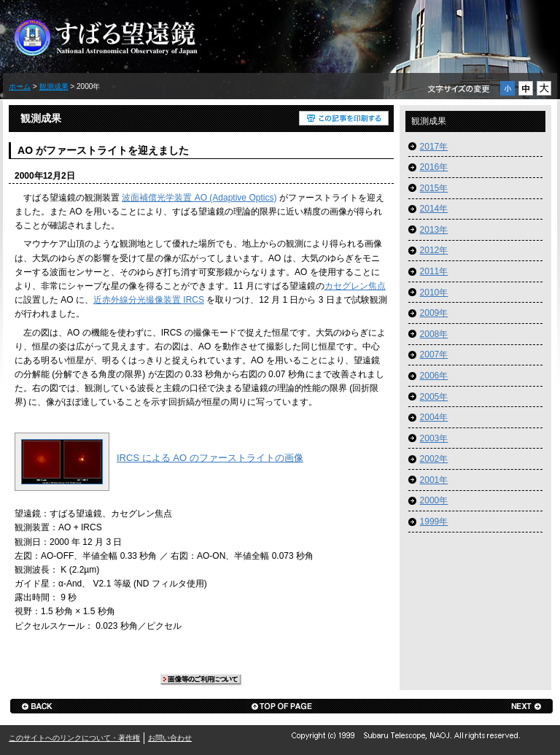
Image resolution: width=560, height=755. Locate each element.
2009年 (434, 313)
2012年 (434, 250)
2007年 (434, 355)
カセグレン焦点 (355, 286)
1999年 (434, 522)
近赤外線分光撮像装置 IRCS (149, 300)
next (526, 706)
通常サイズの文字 (526, 88)
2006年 (434, 376)
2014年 (434, 209)
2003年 (434, 438)
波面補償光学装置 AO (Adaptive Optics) (199, 198)
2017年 (434, 147)
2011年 (434, 271)
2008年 (434, 334)
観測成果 (54, 86)
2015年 (434, 188)
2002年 (434, 459)
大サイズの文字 (544, 88)
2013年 (434, 230)
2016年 (434, 167)
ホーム (20, 86)
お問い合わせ (170, 738)
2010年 (434, 293)
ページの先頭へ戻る (281, 706)
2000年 (434, 500)
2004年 (434, 417)
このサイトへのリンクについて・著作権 (74, 738)
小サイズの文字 (507, 88)
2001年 (434, 480)
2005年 (434, 397)
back (36, 706)
